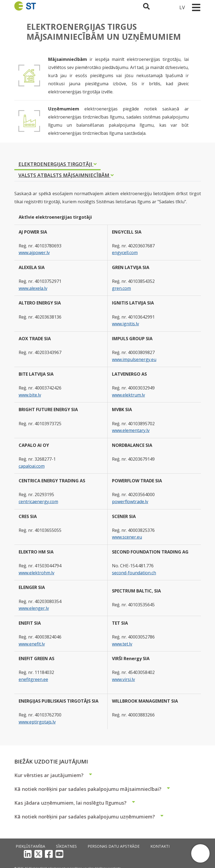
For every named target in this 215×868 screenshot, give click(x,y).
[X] (166, 846)
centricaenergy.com (38, 502)
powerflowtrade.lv (130, 502)
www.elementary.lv (131, 430)
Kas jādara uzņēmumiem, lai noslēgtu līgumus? (77, 803)
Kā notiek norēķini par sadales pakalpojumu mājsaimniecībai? (94, 789)
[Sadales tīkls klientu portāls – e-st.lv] (167, 7)
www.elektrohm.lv (37, 573)
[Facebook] (177, 846)
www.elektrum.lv (128, 395)
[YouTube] (188, 846)
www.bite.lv (30, 395)
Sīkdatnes (54, 846)
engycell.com (125, 253)
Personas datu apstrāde (91, 846)
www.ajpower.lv (34, 253)
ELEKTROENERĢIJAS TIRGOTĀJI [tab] (57, 164)
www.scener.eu (127, 537)
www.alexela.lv (33, 288)
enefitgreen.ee (33, 679)
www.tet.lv (122, 644)
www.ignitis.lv (125, 324)
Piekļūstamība (26, 846)
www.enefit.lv (32, 644)
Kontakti (127, 846)
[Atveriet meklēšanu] (149, 7)
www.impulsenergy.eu (134, 359)
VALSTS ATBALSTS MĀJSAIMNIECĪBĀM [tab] (66, 175)
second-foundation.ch (134, 573)
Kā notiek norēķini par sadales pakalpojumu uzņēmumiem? (91, 817)
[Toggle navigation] (196, 7)
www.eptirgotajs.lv (37, 722)
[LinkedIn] (156, 846)
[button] (200, 853)
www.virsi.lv (123, 679)
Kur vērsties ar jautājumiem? (55, 775)
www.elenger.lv (34, 608)
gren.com (121, 288)
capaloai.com (32, 466)
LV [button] (182, 7)
